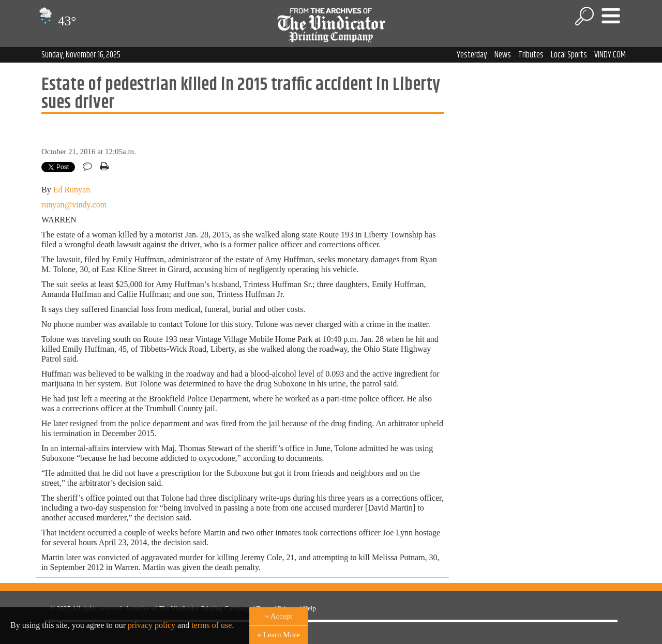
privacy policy (152, 625)
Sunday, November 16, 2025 (81, 55)
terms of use (212, 625)
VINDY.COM (610, 55)
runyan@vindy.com (74, 205)
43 (56, 21)
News (503, 55)
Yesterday (472, 55)
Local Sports (569, 55)
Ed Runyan (72, 190)
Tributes (531, 55)
